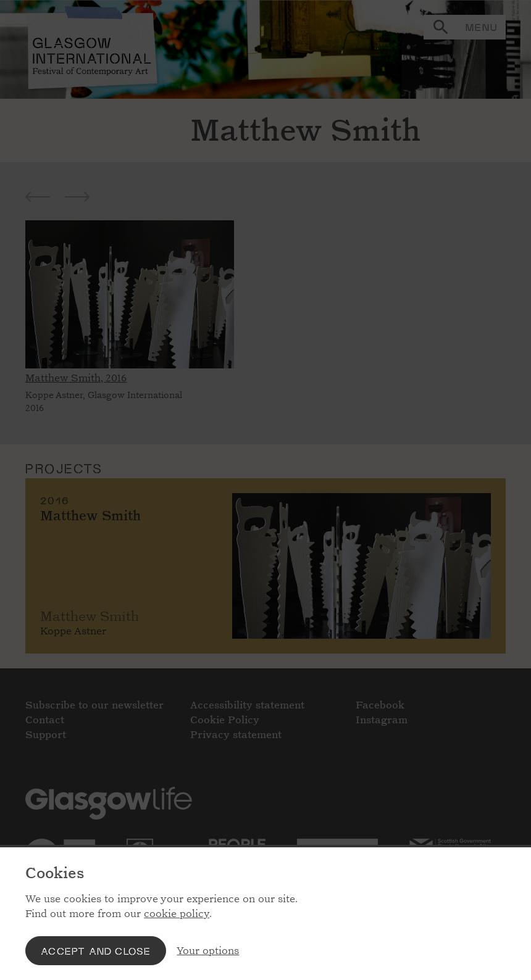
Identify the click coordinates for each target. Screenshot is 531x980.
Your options (208, 951)
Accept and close (96, 951)
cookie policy (177, 914)
